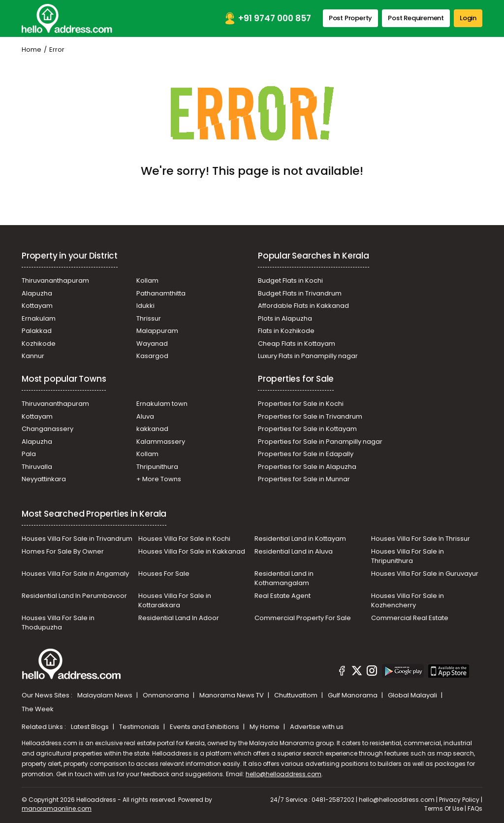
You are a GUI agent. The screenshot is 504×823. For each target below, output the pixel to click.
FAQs (475, 808)
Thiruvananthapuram (55, 280)
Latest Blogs (91, 727)
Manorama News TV (232, 695)
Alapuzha (37, 293)
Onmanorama (167, 695)
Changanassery (47, 429)
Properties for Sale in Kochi (301, 404)
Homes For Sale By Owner (63, 551)
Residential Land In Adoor (179, 618)
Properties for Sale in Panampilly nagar (320, 442)
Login (468, 18)
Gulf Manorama (353, 695)
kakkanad (152, 429)
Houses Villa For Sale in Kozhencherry (408, 601)
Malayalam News (106, 695)
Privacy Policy (459, 800)
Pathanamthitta (161, 293)
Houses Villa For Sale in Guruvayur (425, 574)
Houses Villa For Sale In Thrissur (421, 539)
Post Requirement (416, 18)
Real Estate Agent (283, 596)
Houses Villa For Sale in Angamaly (75, 574)
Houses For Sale (164, 574)
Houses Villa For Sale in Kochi (184, 539)
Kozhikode (39, 344)
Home (31, 49)
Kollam (147, 280)
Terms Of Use (444, 808)
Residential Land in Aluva (294, 551)
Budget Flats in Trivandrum (300, 293)
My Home (265, 727)
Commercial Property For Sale (303, 618)
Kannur (33, 356)
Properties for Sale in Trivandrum (310, 416)
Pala (29, 454)
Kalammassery (161, 442)
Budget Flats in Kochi (290, 280)
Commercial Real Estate (410, 618)
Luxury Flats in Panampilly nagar (308, 356)
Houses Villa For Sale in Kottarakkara (175, 601)
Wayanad (152, 344)
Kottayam (37, 306)
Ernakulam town (162, 404)
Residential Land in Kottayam (300, 539)
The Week (38, 709)
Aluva (145, 416)
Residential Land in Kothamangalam (284, 578)
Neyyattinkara (44, 479)
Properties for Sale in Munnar (304, 479)
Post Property (350, 18)
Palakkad (37, 331)
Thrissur (149, 318)
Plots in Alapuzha (285, 318)
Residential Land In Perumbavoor (74, 596)
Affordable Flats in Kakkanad (303, 306)
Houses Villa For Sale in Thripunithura (408, 556)
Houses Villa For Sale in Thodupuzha (58, 623)
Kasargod (152, 356)
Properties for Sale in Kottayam (307, 429)
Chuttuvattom (297, 695)
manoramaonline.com (57, 808)
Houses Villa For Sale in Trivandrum (77, 539)
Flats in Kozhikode (286, 331)
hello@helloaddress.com (283, 774)
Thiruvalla (37, 467)
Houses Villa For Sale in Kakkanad (192, 551)
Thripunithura (157, 467)
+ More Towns (159, 479)
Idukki (145, 306)
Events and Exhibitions (205, 727)
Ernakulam (39, 318)
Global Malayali (413, 695)
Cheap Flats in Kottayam (297, 344)
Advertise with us (317, 727)
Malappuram (157, 331)
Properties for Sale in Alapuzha (307, 467)
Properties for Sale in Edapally (306, 454)
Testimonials (140, 727)
